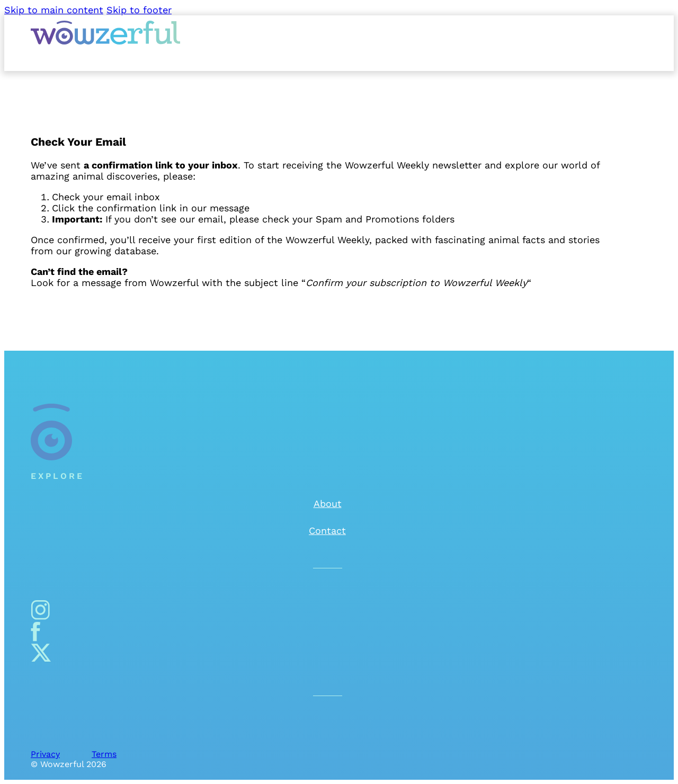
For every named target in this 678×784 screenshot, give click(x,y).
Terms (104, 754)
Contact (327, 531)
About (328, 504)
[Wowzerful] (105, 41)
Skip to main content (54, 10)
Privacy (45, 754)
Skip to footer (139, 10)
